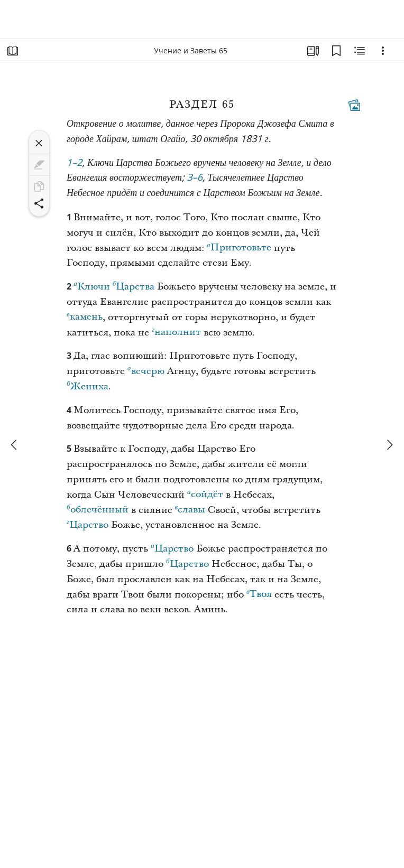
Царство (88, 524)
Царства (134, 285)
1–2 (75, 164)
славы (190, 508)
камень (85, 315)
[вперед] (389, 445)
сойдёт (205, 493)
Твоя (259, 593)
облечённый (98, 508)
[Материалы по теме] (360, 51)
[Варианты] (383, 51)
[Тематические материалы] (354, 105)
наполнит (176, 331)
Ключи (92, 285)
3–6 (195, 178)
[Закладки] (336, 51)
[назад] (15, 445)
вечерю (146, 370)
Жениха (88, 385)
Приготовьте (239, 246)
